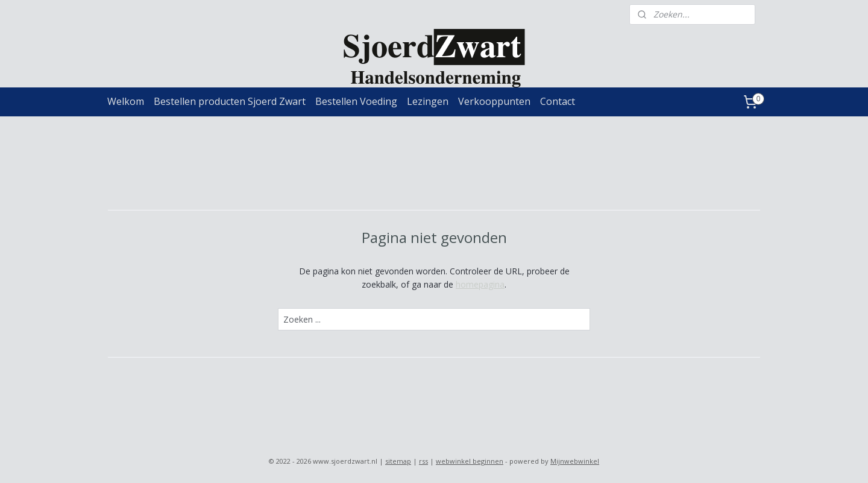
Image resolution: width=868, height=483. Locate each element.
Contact (558, 101)
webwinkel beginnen (470, 461)
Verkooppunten (494, 101)
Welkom (126, 101)
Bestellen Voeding (356, 101)
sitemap (398, 461)
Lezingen (428, 101)
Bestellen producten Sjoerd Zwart (230, 101)
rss (423, 461)
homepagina (480, 284)
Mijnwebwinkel (575, 461)
